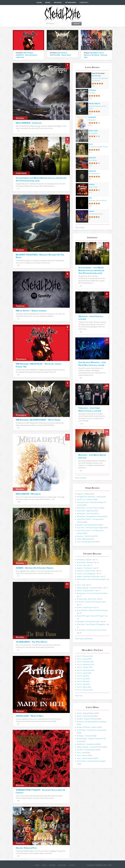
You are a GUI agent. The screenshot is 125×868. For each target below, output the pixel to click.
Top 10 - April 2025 (83, 684)
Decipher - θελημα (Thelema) (87, 719)
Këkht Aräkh (93, 131)
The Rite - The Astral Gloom (86, 750)
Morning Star (93, 133)
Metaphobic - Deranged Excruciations (90, 516)
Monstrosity (96, 76)
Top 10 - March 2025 (84, 687)
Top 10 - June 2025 (83, 679)
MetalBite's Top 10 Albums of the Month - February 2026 (96, 55)
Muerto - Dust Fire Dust (85, 716)
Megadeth (92, 117)
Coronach (92, 93)
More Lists (79, 696)
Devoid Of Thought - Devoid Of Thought (90, 616)
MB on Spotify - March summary (31, 311)
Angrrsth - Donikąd (83, 494)
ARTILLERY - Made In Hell (30, 716)
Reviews (58, 2)
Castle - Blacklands (83, 539)
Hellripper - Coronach (84, 736)
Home (39, 2)
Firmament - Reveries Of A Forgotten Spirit (91, 602)
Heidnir (91, 211)
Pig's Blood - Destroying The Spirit (88, 621)
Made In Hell (93, 187)
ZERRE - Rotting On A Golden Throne (35, 568)
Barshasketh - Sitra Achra (85, 514)
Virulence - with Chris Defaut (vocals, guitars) (90, 409)
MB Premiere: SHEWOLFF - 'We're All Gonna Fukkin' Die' (26, 55)
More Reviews (80, 227)
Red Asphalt (93, 160)
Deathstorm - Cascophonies (86, 744)
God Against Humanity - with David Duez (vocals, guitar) (92, 364)
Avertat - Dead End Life (85, 607)
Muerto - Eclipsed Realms (86, 591)
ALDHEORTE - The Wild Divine (32, 642)
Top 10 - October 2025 (85, 667)
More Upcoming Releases (84, 638)
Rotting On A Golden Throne (98, 147)
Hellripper (92, 90)
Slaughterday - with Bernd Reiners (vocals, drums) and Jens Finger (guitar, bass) (91, 270)
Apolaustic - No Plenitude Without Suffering (92, 722)
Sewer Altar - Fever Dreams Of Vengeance (91, 624)
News (48, 2)
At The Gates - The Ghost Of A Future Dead (92, 630)
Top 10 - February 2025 (85, 690)
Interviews (71, 2)
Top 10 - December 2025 (85, 662)
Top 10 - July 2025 (83, 676)
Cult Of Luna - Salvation (85, 499)
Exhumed (92, 158)
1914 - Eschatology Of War (86, 542)
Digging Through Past (26, 848)
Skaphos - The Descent (85, 568)
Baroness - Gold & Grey (85, 536)
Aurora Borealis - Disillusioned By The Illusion (92, 610)
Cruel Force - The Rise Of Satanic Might (90, 528)
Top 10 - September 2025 (86, 670)
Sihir (90, 198)
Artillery (92, 184)
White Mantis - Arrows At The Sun (88, 508)
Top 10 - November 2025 (85, 664)
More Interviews (81, 478)
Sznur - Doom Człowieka (85, 758)
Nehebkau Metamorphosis (98, 200)
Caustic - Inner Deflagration (86, 574)
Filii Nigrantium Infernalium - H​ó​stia (89, 497)
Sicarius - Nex (82, 565)
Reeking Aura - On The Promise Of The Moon (92, 593)
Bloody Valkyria (94, 103)
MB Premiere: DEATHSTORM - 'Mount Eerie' (38, 420)
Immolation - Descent (84, 560)
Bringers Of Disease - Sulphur (87, 727)
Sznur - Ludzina (82, 755)
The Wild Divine (94, 174)
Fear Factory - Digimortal (85, 511)
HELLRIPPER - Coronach (29, 123)
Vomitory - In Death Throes (86, 571)
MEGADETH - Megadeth (28, 494)
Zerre (91, 144)
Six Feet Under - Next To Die (86, 599)
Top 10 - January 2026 (84, 659)
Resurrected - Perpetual (85, 562)
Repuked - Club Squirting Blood (88, 525)
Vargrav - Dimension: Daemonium (88, 576)
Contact (84, 2)
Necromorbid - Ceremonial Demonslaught (91, 579)
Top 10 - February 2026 (85, 656)
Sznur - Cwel (81, 585)
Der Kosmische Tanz (96, 214)
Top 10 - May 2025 (83, 681)
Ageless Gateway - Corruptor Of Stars (90, 588)
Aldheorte (92, 171)
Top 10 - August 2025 (84, 673)
